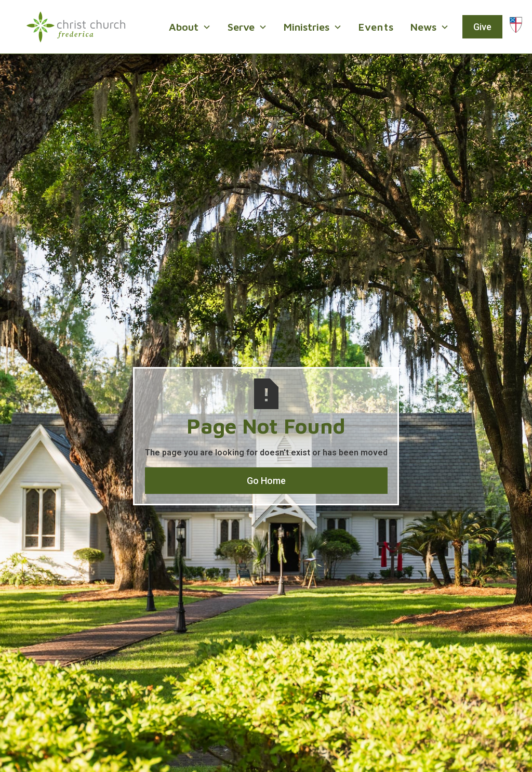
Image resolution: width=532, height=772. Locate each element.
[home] (76, 27)
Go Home (266, 481)
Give (482, 27)
